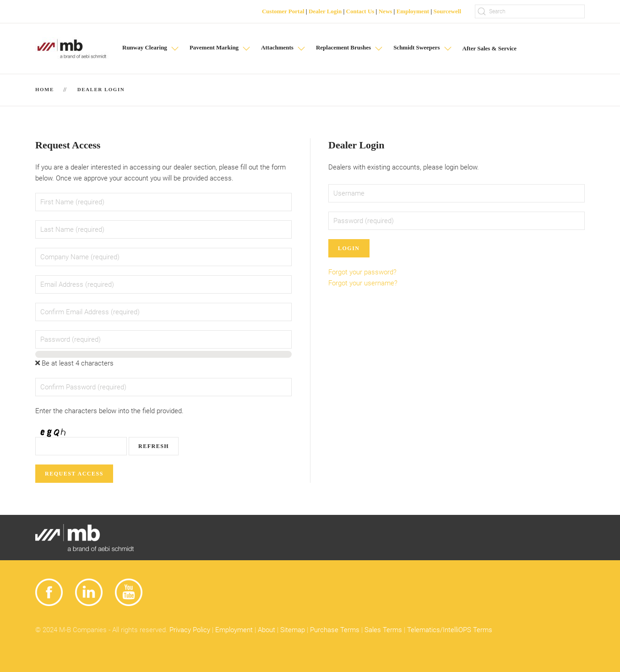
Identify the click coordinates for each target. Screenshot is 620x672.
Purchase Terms (335, 630)
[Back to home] (72, 49)
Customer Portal (283, 11)
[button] (151, 49)
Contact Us (360, 11)
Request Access (74, 474)
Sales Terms (383, 630)
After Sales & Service (490, 48)
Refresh (154, 446)
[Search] (530, 11)
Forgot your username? (363, 283)
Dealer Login (325, 11)
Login (349, 248)
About (266, 630)
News (386, 11)
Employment (413, 11)
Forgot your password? (362, 272)
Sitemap (293, 630)
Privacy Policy (190, 630)
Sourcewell (447, 11)
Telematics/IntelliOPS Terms (450, 630)
